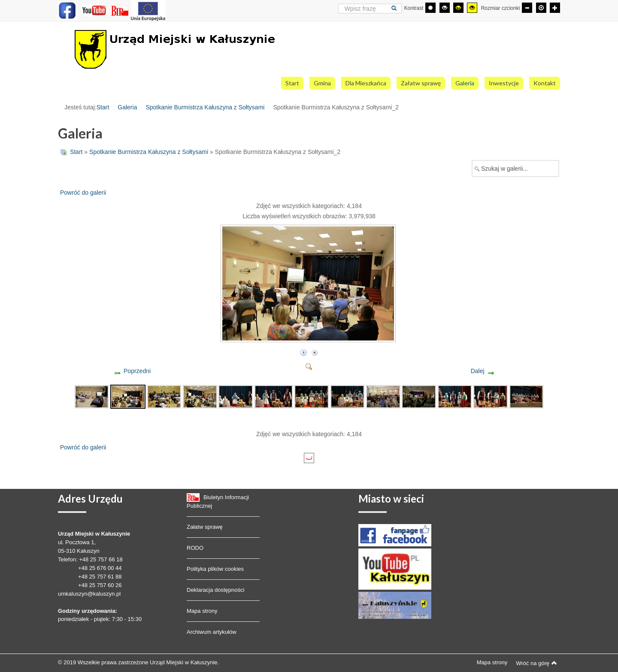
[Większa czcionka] (555, 8)
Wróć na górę (536, 663)
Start (103, 107)
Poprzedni (137, 371)
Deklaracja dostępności (215, 590)
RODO (195, 548)
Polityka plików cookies (215, 569)
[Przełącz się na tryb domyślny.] (430, 8)
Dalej (478, 371)
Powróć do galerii (83, 193)
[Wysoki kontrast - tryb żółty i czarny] (472, 8)
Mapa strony (202, 611)
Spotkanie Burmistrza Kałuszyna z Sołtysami (205, 107)
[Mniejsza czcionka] (527, 8)
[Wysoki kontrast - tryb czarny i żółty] (458, 8)
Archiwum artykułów (212, 632)
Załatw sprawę (205, 527)
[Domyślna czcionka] (541, 8)
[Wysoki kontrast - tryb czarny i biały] (445, 8)
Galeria (127, 107)
